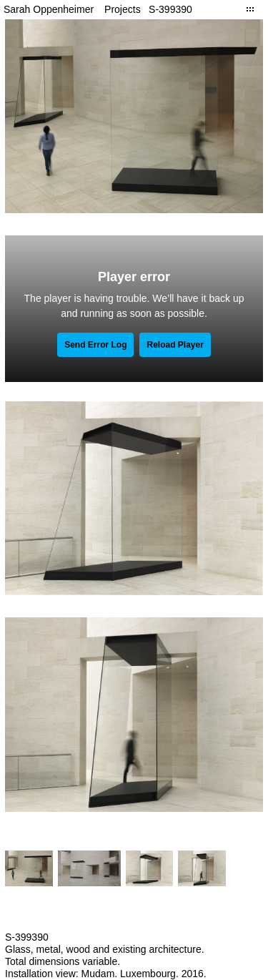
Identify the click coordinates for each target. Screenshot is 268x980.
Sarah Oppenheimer (49, 9)
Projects (123, 9)
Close (250, 9)
